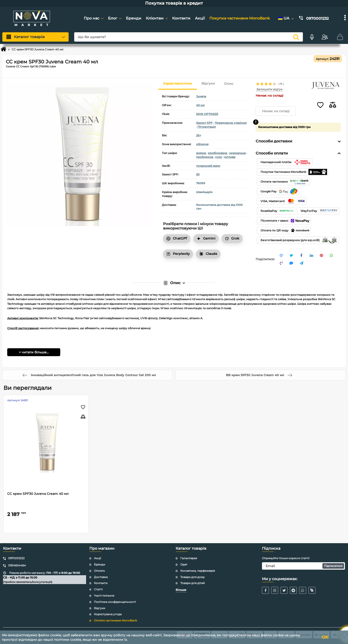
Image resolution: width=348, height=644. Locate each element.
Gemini (206, 238)
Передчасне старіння (231, 123)
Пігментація (207, 127)
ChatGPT (177, 238)
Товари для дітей (192, 583)
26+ (199, 135)
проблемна (205, 157)
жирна (201, 153)
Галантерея (189, 558)
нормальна (238, 153)
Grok (232, 238)
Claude (208, 254)
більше (181, 590)
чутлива (230, 157)
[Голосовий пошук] (312, 37)
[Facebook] (265, 590)
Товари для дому (192, 577)
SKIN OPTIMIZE (207, 114)
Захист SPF (205, 123)
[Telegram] (293, 590)
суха (219, 157)
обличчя (202, 144)
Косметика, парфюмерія (198, 571)
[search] (296, 37)
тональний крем (208, 166)
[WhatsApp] (303, 590)
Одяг (184, 564)
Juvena (201, 96)
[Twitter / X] (284, 590)
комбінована (218, 153)
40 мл (200, 105)
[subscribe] (303, 566)
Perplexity (178, 254)
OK (325, 637)
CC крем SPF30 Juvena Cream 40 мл (38, 494)
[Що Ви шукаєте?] (189, 37)
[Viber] (312, 590)
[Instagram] (275, 590)
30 (198, 174)
